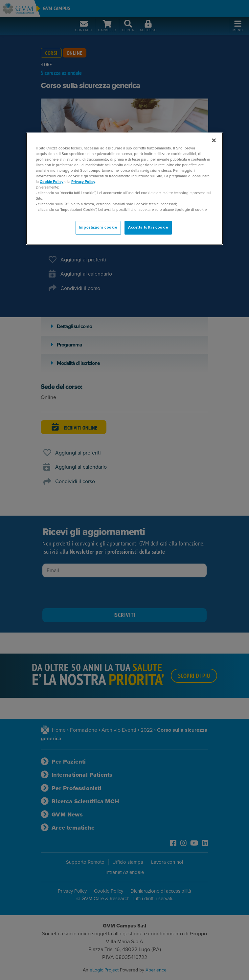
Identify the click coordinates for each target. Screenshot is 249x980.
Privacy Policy (83, 182)
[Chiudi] (214, 140)
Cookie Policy (52, 182)
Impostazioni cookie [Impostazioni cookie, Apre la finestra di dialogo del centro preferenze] (98, 228)
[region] (125, 189)
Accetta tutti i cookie (148, 228)
